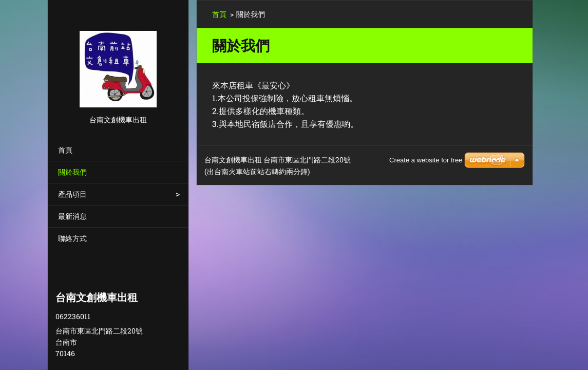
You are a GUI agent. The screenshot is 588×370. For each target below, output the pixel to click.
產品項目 (72, 194)
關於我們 (72, 172)
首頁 (65, 150)
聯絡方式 (72, 238)
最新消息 (72, 216)
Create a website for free (426, 160)
